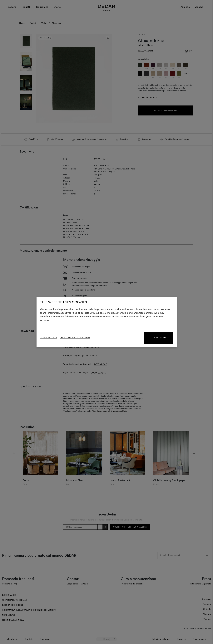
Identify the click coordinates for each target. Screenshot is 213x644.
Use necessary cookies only (75, 338)
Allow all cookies (159, 338)
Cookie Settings (49, 338)
